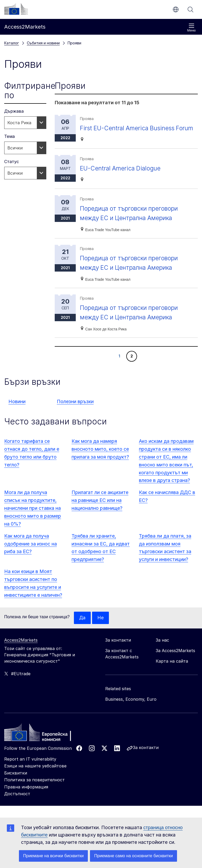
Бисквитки (16, 783)
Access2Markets (21, 650)
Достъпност (17, 803)
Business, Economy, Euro (131, 709)
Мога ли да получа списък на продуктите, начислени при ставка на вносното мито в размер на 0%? (33, 518)
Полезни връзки (75, 411)
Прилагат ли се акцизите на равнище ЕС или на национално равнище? (100, 510)
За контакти (146, 757)
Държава (14, 111)
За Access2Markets (175, 660)
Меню (191, 28)
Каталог (12, 43)
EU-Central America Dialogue (123, 178)
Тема (9, 136)
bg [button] (176, 9)
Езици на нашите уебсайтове (35, 776)
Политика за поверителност (34, 789)
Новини (17, 411)
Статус (12, 162)
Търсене (190, 9)
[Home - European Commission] (42, 744)
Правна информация (26, 797)
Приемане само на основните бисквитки (133, 856)
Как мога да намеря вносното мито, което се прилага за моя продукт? (100, 458)
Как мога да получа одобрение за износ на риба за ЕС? (31, 553)
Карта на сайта (172, 671)
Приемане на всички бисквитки (53, 856)
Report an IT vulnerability (30, 769)
